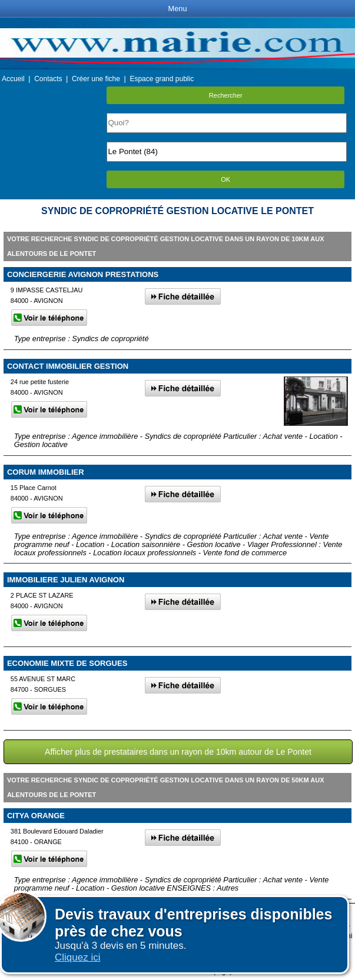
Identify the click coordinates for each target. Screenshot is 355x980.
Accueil (13, 79)
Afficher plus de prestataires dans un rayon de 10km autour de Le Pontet (178, 752)
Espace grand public (162, 79)
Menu (177, 9)
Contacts (48, 79)
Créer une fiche (96, 79)
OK (225, 179)
